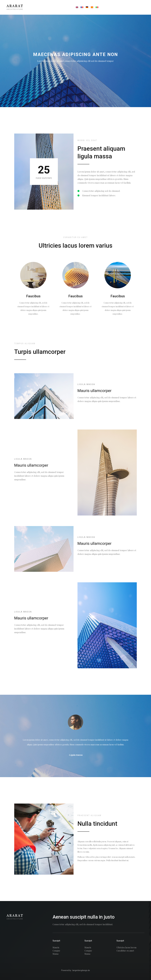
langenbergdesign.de (81, 970)
